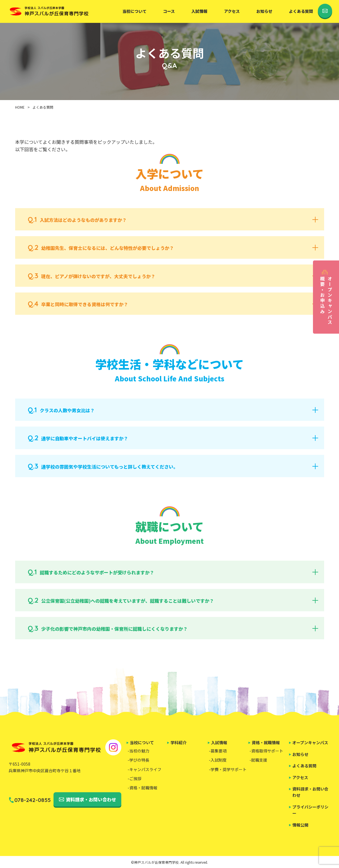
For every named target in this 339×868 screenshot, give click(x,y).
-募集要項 (218, 751)
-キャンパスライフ (144, 769)
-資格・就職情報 (142, 788)
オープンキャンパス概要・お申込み (326, 301)
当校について (134, 11)
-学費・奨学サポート (228, 769)
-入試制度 (218, 760)
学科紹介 (179, 742)
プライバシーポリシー (310, 810)
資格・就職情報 (266, 742)
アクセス (232, 11)
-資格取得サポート (266, 751)
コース (169, 11)
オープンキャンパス (310, 742)
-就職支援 (258, 760)
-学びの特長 (138, 760)
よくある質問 (301, 11)
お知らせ (264, 11)
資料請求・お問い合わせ (91, 799)
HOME (20, 107)
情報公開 (300, 825)
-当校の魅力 (138, 751)
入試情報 (199, 11)
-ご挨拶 (134, 779)
